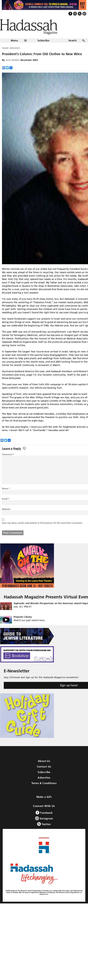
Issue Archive (11, 48)
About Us (44, 761)
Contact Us (44, 767)
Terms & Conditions (44, 783)
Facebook (44, 813)
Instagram (44, 818)
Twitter (44, 824)
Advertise (44, 778)
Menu (14, 40)
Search (73, 40)
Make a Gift (44, 797)
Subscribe (43, 40)
